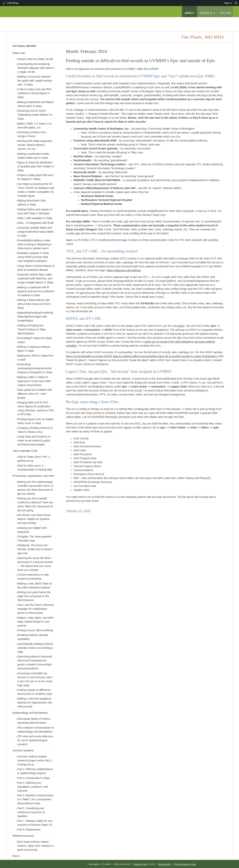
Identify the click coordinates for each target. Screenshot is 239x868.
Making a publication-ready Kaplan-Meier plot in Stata (33, 156)
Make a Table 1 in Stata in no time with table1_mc (34, 126)
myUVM (226, 13)
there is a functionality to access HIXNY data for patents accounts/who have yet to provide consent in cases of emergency (142, 356)
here (181, 326)
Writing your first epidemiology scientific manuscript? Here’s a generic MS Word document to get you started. (35, 488)
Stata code (19, 53)
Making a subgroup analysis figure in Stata (34, 349)
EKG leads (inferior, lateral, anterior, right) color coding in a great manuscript (36, 846)
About (16, 856)
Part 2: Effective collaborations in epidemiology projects (35, 771)
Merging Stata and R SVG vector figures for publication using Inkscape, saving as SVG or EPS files (36, 408)
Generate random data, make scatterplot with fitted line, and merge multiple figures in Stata (35, 278)
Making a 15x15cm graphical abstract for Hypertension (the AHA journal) (35, 703)
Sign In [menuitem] (228, 3)
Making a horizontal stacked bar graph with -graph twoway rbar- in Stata (35, 81)
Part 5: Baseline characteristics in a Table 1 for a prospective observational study (36, 799)
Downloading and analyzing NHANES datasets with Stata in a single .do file (36, 68)
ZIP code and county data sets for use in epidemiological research (35, 740)
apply (190, 13)
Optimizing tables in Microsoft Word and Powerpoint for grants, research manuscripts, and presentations (35, 662)
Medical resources (23, 836)
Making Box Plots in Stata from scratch (35, 358)
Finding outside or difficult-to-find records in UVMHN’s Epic (35, 692)
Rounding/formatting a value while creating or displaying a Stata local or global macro (34, 244)
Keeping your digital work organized (32, 530)
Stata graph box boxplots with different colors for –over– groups (35, 394)
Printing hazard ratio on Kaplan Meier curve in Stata (36, 421)
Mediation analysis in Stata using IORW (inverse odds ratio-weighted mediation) (33, 257)
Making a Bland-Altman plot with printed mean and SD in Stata (34, 304)
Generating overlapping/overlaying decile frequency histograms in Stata (35, 368)
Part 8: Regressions (29, 830)
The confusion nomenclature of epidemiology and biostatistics (36, 730)
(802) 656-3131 (122, 864)
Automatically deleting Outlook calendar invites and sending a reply (35, 648)
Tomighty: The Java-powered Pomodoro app (34, 539)
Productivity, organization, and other (33, 476)
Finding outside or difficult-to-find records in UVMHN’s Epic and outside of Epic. (141, 61)
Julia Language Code (25, 451)
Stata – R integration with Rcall (35, 223)
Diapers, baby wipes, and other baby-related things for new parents (36, 622)
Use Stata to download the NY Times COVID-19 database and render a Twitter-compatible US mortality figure (36, 190)
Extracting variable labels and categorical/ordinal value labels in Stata (36, 232)
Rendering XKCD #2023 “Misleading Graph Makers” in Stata (35, 115)
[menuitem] (236, 3)
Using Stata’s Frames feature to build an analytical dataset (36, 268)
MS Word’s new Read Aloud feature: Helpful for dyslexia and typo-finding (34, 519)
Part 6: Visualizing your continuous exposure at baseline (31, 812)
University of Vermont (43, 21)
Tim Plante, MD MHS (24, 46)
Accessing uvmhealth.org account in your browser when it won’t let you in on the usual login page (35, 679)
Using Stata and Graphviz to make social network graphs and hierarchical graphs (34, 441)
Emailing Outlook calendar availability (33, 637)
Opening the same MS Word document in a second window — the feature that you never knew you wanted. (35, 564)
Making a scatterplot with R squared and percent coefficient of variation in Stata (36, 291)
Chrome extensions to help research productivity (33, 577)
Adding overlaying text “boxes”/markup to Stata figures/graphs (32, 329)
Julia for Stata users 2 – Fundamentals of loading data (35, 468)
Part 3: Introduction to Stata (33, 778)
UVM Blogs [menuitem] (13, 3)
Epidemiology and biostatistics (30, 713)
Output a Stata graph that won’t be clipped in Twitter (36, 177)
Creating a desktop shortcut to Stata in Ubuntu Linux (35, 430)
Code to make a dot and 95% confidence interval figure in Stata (35, 93)
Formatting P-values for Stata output (35, 340)
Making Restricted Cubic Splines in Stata (32, 203)
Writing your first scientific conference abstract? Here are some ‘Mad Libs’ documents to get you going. (35, 504)
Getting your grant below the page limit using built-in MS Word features (34, 596)
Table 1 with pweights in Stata (35, 218)
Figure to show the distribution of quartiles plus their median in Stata (36, 166)
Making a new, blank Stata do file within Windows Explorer (35, 585)
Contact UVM (140, 864)
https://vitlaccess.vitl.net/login (124, 270)
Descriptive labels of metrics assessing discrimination (34, 721)
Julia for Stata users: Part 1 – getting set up (35, 459)
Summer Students (23, 750)
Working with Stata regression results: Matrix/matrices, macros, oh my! (35, 145)
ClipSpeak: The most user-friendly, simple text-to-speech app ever (35, 549)
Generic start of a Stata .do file (35, 59)
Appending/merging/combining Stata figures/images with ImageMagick (35, 317)
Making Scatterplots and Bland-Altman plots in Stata (36, 104)
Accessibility (165, 864)
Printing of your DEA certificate (35, 630)
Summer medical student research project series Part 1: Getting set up (35, 760)
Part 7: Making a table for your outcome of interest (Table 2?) (35, 823)
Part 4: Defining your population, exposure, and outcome (33, 787)
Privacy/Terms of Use (185, 864)
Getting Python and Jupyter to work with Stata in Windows (35, 211)
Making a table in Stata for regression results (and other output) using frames (34, 381)
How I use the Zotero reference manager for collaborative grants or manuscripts (36, 609)
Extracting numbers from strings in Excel (32, 134)
